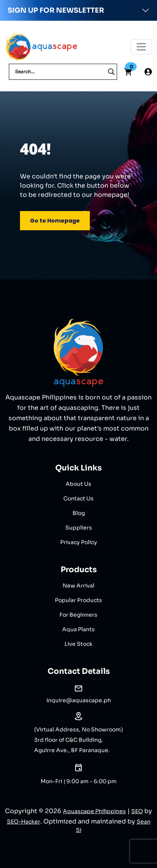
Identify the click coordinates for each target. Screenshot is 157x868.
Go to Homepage (55, 221)
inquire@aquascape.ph (79, 700)
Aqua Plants (78, 629)
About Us (78, 484)
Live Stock (78, 644)
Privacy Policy (79, 542)
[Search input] (59, 72)
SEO (137, 811)
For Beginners (78, 615)
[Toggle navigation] (141, 47)
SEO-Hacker (24, 822)
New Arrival (78, 586)
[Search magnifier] (111, 72)
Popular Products (78, 600)
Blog (79, 513)
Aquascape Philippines (94, 811)
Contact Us (78, 498)
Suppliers (79, 528)
